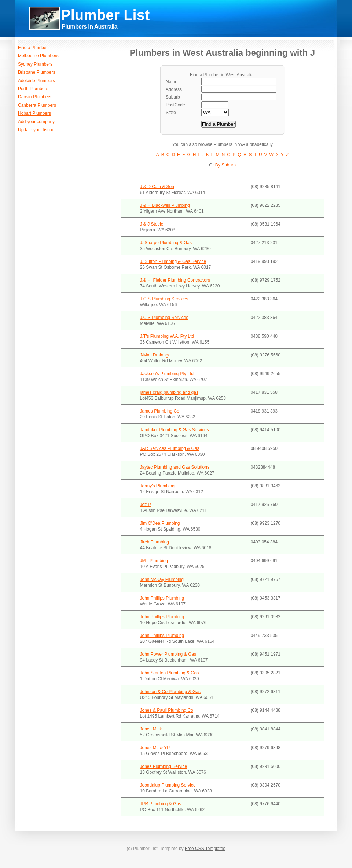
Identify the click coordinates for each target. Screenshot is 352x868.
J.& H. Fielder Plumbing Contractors (175, 280)
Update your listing (36, 130)
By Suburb (225, 165)
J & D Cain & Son (157, 187)
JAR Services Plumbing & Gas (170, 448)
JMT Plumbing (154, 561)
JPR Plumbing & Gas (161, 804)
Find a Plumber (33, 48)
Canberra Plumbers (37, 105)
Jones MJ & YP (155, 748)
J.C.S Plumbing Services (164, 299)
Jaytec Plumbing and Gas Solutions (175, 467)
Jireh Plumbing (155, 542)
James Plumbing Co (160, 411)
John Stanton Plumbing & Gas (170, 673)
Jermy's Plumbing (157, 486)
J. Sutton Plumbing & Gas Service (173, 261)
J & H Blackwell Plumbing (165, 205)
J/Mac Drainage (155, 355)
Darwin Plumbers (35, 97)
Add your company (36, 122)
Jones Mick (151, 729)
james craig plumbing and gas (169, 392)
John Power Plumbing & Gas (168, 654)
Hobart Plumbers (34, 113)
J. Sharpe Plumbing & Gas (166, 243)
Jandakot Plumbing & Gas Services (175, 430)
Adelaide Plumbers (36, 81)
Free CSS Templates (205, 849)
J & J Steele (152, 224)
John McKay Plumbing (162, 579)
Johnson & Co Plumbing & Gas (170, 692)
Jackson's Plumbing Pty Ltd (167, 374)
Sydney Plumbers (35, 64)
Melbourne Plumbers (38, 56)
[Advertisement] (238, 29)
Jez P (146, 505)
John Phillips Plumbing (162, 598)
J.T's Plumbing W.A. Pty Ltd (167, 336)
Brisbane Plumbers (36, 72)
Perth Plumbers (33, 89)
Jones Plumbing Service (164, 766)
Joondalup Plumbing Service (168, 785)
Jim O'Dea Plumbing (160, 523)
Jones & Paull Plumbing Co (167, 710)
